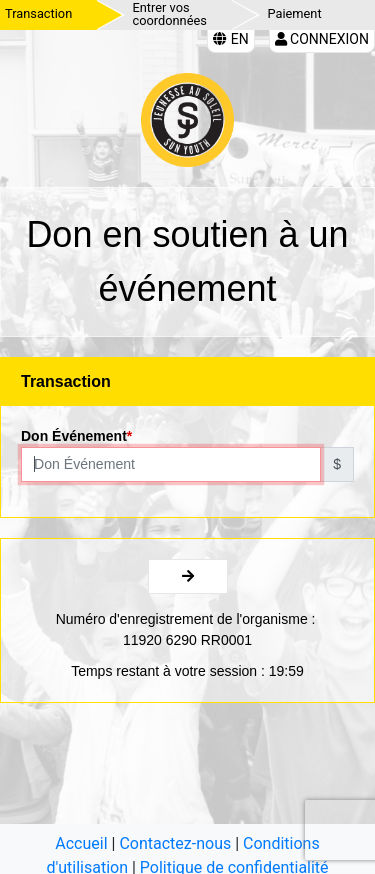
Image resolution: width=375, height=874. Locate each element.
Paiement (295, 13)
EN (230, 39)
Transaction (38, 13)
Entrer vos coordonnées (170, 14)
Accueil (81, 843)
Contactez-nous (175, 843)
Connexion (322, 39)
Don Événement (74, 436)
